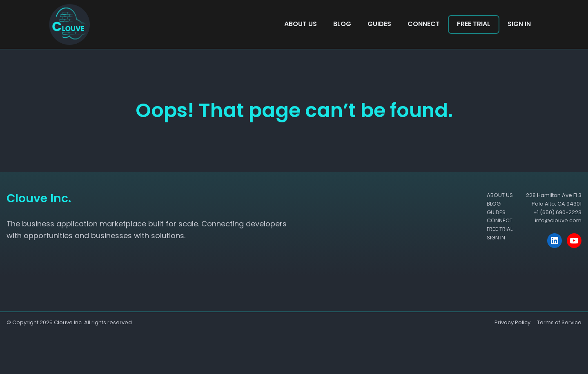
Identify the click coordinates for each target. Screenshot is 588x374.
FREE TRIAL (474, 24)
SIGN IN (519, 24)
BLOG (342, 24)
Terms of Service (559, 322)
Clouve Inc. (68, 322)
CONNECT (424, 24)
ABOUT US (301, 24)
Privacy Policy (512, 322)
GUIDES (379, 24)
